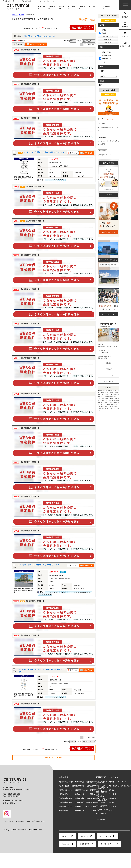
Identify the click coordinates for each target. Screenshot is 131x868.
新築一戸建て (28, 36)
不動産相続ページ (102, 788)
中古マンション (47, 36)
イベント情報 (109, 375)
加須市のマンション (82, 790)
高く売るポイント (102, 810)
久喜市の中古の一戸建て (67, 786)
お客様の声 (109, 369)
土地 (54, 36)
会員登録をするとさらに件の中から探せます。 (59, 28)
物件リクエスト (125, 44)
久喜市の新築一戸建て (66, 782)
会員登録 (125, 25)
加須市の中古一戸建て (83, 786)
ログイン (109, 195)
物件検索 (125, 15)
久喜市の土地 (63, 794)
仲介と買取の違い (102, 805)
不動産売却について (109, 232)
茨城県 (103, 30)
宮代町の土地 (95, 810)
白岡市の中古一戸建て (66, 802)
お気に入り (112, 806)
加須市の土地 (80, 794)
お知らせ (111, 790)
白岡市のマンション (65, 806)
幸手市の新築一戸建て (83, 798)
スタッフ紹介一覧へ (109, 314)
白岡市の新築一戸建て (66, 798)
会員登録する (109, 189)
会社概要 (109, 363)
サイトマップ (109, 381)
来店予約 (125, 34)
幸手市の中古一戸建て (83, 802)
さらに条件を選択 (109, 90)
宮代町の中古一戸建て (98, 802)
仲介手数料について (102, 815)
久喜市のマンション (65, 790)
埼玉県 (103, 33)
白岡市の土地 (63, 810)
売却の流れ (100, 796)
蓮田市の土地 (95, 794)
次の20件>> (91, 45)
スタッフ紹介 (113, 786)
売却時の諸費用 (102, 800)
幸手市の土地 (80, 810)
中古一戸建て (37, 36)
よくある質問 (101, 820)
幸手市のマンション (82, 806)
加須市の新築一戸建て (83, 782)
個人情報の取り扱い (124, 786)
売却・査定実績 (102, 792)
